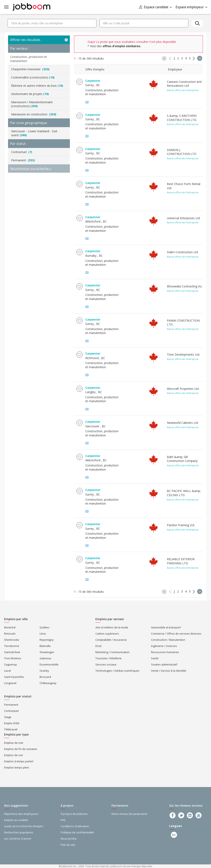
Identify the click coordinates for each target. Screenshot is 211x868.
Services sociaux (106, 664)
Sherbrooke (12, 640)
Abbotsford (93, 221)
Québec (45, 627)
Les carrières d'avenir (18, 839)
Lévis (43, 634)
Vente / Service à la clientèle (169, 671)
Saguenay (11, 664)
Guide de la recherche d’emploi (24, 826)
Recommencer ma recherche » (31, 168)
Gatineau (45, 658)
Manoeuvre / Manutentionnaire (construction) (32, 104)
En (173, 835)
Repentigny (47, 640)
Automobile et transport (166, 627)
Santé (155, 658)
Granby (44, 671)
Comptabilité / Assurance (111, 640)
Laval (7, 671)
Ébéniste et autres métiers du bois (37, 86)
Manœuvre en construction (34, 114)
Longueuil (10, 683)
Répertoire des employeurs (21, 814)
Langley (90, 392)
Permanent (23, 160)
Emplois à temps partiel (19, 761)
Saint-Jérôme (12, 652)
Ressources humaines (165, 652)
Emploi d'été (12, 723)
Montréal (10, 627)
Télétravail (11, 729)
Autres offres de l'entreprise (183, 90)
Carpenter (93, 81)
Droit (98, 646)
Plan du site (68, 845)
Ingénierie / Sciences (164, 646)
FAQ (63, 820)
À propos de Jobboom (74, 814)
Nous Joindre (69, 839)
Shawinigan (47, 652)
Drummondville (49, 664)
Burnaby (91, 256)
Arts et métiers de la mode (112, 627)
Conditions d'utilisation (75, 826)
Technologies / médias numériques (117, 671)
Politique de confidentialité (77, 832)
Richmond (92, 358)
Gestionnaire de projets (30, 94)
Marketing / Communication (113, 652)
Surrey (90, 85)
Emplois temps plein (17, 767)
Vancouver (92, 426)
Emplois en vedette (16, 820)
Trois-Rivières (13, 658)
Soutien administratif (164, 664)
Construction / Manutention (168, 640)
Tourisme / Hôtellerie (108, 658)
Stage (8, 717)
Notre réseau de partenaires (130, 814)
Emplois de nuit (14, 743)
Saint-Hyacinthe (14, 677)
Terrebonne (12, 646)
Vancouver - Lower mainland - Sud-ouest (35, 133)
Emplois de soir (14, 755)
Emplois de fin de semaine (21, 749)
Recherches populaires (19, 832)
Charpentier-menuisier (30, 69)
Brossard (45, 677)
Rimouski (10, 634)
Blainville (45, 646)
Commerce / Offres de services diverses (176, 634)
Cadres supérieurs (107, 634)
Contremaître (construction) (33, 77)
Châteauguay (48, 683)
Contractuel (22, 152)
